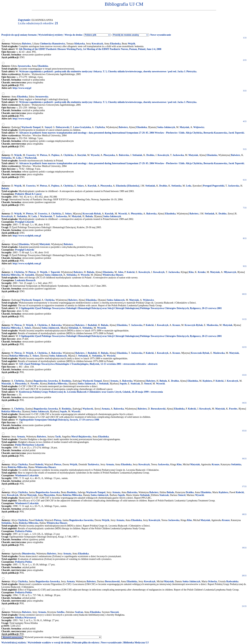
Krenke (202, 272)
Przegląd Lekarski (25, 222)
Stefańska (22, 216)
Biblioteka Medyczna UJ (136, 643)
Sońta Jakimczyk (58, 356)
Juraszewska (24, 66)
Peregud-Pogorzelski (214, 186)
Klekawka (80, 44)
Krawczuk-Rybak (92, 214)
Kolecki (131, 272)
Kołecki (150, 325)
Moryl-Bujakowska (81, 437)
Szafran (79, 612)
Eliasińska (43, 66)
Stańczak (135, 384)
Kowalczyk (97, 44)
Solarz (80, 186)
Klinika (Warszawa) (25, 618)
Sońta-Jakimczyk (166, 127)
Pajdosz (56, 155)
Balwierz (27, 44)
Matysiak (184, 127)
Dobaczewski (63, 127)
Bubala (5, 188)
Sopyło (123, 384)
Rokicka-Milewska (11, 328)
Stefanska (6, 158)
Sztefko (61, 612)
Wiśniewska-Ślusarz (45, 467)
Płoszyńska (137, 214)
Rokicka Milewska (11, 275)
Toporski (55, 272)
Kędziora (207, 381)
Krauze (176, 325)
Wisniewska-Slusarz (113, 275)
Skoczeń (114, 612)
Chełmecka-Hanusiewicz (52, 44)
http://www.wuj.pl (22, 88)
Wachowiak (31, 158)
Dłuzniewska (29, 554)
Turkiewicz (93, 464)
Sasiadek (30, 275)
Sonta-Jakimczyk (53, 275)
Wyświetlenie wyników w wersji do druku (49, 643)
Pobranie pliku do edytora (86, 643)
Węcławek (88, 409)
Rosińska (66, 381)
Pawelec (35, 384)
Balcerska (124, 155)
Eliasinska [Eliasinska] (128, 186)
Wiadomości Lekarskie (27, 475)
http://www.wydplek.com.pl (27, 236)
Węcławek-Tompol (31, 127)
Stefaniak (137, 155)
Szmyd (48, 127)
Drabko (150, 155)
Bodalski (92, 325)
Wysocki (95, 155)
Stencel (148, 384)
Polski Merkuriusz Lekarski (30, 445)
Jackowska (178, 155)
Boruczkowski (158, 409)
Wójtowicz (199, 127)
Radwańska (232, 581)
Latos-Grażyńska (82, 127)
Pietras (44, 155)
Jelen (120, 272)
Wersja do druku (73, 35)
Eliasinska (115, 44)
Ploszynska (109, 155)
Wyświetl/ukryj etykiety (51, 35)
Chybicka (100, 127)
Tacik (58, 437)
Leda (19, 158)
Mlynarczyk (230, 272)
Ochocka (212, 581)
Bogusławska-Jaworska (46, 381)
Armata (114, 381)
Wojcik (132, 44)
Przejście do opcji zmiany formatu (19, 35)
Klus (191, 272)
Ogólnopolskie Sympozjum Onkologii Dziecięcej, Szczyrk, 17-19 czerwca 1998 (59, 420)
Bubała (89, 216)
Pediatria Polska (24, 531)
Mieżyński (45, 244)
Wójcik (18, 155)
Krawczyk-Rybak (194, 325)
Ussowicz (31, 155)
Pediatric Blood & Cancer (29, 194)
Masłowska (212, 325)
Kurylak (82, 155)
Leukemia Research (25, 280)
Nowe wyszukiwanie (161, 35)
